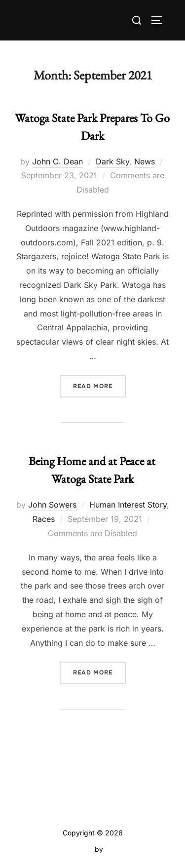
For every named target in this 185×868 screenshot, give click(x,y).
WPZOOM (122, 849)
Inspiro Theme (70, 849)
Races (44, 519)
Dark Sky (112, 161)
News (145, 161)
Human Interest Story (128, 505)
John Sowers (52, 505)
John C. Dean (57, 161)
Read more (99, 385)
